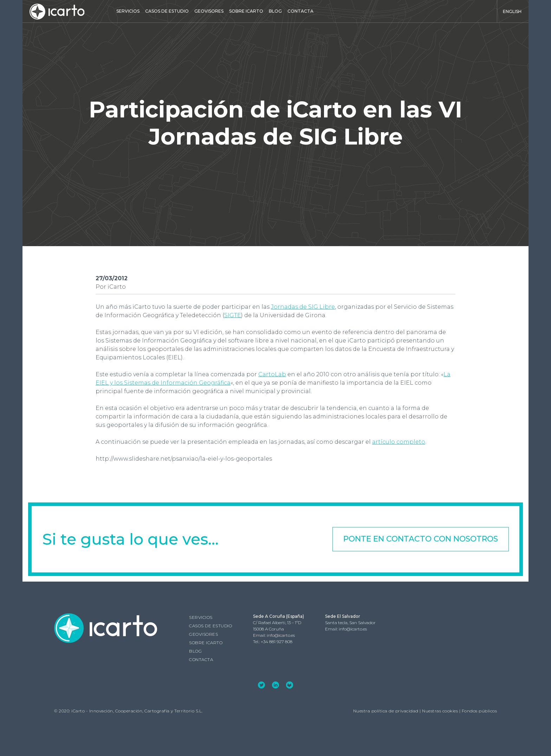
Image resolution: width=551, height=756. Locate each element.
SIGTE (233, 315)
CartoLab (272, 374)
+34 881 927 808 (277, 641)
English (512, 11)
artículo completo (399, 442)
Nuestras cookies (440, 710)
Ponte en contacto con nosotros (421, 539)
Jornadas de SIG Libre (303, 307)
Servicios (128, 11)
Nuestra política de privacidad (386, 710)
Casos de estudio (167, 11)
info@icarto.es (281, 635)
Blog (275, 11)
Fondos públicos (479, 710)
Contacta (300, 11)
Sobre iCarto (246, 11)
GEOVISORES (209, 11)
